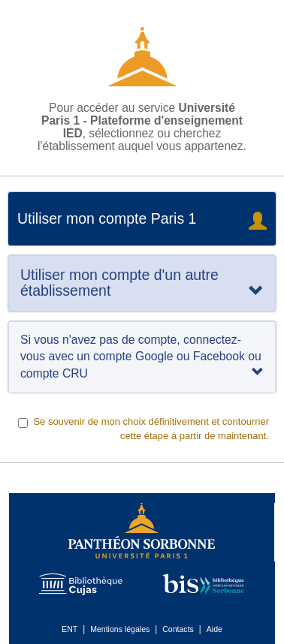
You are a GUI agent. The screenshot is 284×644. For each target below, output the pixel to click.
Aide (215, 629)
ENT (69, 629)
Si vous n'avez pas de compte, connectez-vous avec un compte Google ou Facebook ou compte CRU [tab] (142, 357)
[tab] (142, 283)
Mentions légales (120, 629)
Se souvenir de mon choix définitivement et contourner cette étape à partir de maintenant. (144, 429)
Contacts (178, 629)
